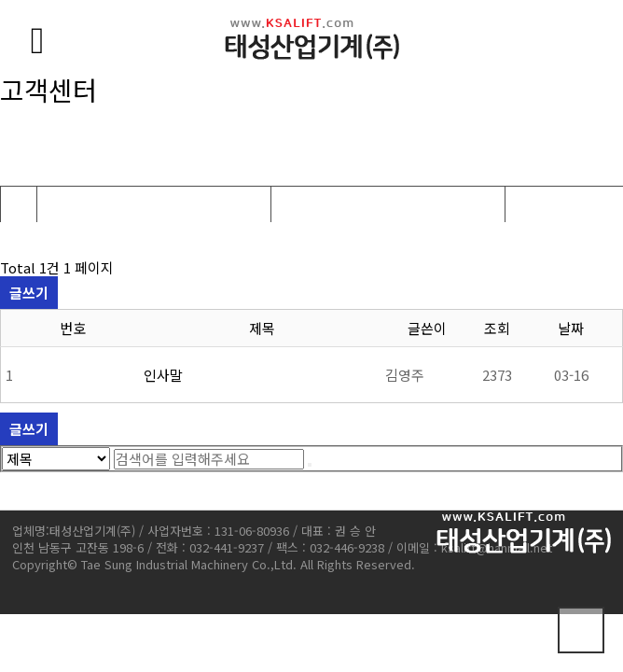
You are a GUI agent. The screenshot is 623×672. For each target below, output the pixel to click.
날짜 (571, 328)
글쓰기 (29, 293)
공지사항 (303, 204)
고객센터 (69, 204)
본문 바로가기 (0, 0)
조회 (497, 328)
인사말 (163, 375)
